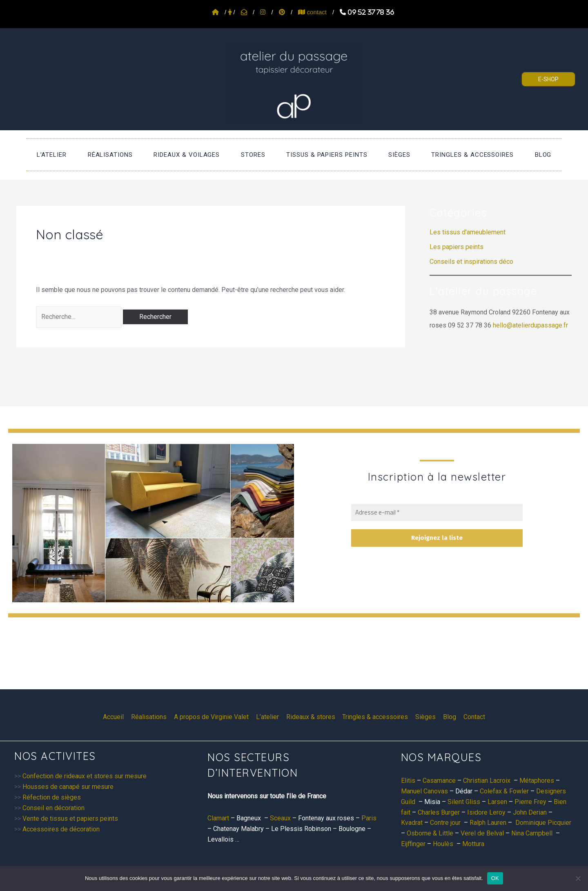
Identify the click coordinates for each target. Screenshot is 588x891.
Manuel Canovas (424, 791)
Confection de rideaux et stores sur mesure (85, 776)
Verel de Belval (482, 833)
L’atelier (82, 157)
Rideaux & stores (311, 717)
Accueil (117, 717)
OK (495, 878)
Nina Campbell (532, 833)
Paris (369, 818)
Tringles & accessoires (450, 157)
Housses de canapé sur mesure (68, 787)
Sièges (386, 157)
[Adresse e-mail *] (437, 513)
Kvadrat (412, 823)
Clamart (218, 818)
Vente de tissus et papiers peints (70, 819)
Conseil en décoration (53, 808)
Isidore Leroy (486, 812)
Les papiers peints (457, 252)
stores (258, 157)
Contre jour (445, 823)
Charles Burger (439, 812)
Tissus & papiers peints (322, 157)
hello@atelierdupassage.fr (530, 330)
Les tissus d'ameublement (468, 237)
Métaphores (537, 781)
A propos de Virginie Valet (213, 717)
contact (312, 12)
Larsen (497, 802)
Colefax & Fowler (504, 791)
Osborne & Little (430, 833)
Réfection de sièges (52, 797)
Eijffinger (413, 844)
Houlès (443, 844)
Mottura (473, 844)
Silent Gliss (464, 802)
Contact (471, 717)
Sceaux (280, 818)
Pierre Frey (530, 802)
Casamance (439, 781)
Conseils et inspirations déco (471, 266)
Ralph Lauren (488, 823)
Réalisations (132, 157)
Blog (512, 157)
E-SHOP (548, 79)
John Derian (530, 812)
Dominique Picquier (543, 823)
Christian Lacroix (487, 781)
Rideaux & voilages (200, 157)
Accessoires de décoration (61, 829)
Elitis (408, 781)
